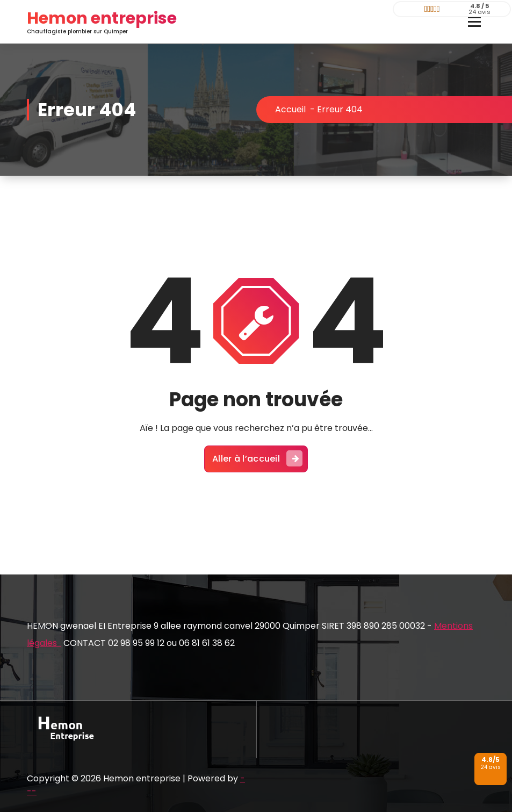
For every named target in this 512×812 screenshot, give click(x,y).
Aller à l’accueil (257, 458)
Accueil (290, 109)
